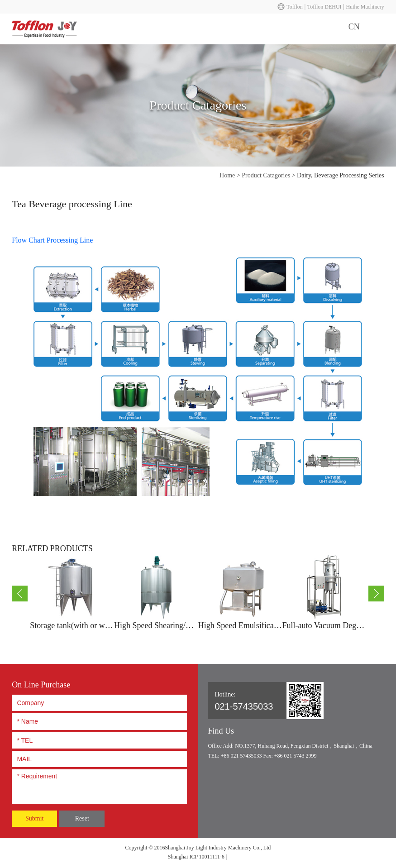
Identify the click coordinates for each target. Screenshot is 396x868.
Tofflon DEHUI (324, 7)
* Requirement (99, 785)
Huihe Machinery (365, 7)
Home (227, 175)
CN (354, 27)
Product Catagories (266, 175)
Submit (34, 818)
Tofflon (295, 7)
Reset (82, 818)
